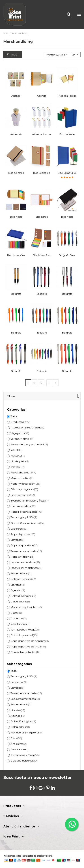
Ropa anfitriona (22, 557)
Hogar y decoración (25, 484)
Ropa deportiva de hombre (30, 641)
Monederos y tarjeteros (27, 607)
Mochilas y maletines (26, 568)
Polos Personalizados (26, 512)
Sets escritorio (21, 573)
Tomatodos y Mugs (25, 630)
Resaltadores (20, 624)
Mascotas (18, 455)
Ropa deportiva (23, 534)
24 (75, 54)
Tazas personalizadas (26, 551)
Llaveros (17, 540)
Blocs (16, 613)
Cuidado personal (24, 635)
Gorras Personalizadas (27, 523)
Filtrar (13, 54)
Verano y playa (22, 439)
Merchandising (23, 472)
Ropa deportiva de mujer (28, 646)
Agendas (18, 590)
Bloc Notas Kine (16, 255)
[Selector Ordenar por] (57, 55)
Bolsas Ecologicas (23, 596)
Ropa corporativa (25, 545)
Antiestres (19, 618)
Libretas (18, 585)
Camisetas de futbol (25, 652)
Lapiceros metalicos (25, 562)
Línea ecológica (23, 495)
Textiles (18, 467)
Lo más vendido (23, 506)
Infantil (17, 450)
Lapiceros (19, 529)
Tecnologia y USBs (24, 517)
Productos (20, 422)
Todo (14, 416)
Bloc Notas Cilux (67, 173)
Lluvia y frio (20, 461)
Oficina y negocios (24, 489)
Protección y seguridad (27, 427)
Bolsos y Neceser (23, 579)
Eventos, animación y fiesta (30, 501)
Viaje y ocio (20, 433)
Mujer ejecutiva (22, 478)
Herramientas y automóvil (29, 444)
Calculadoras (20, 601)
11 (50, 383)
